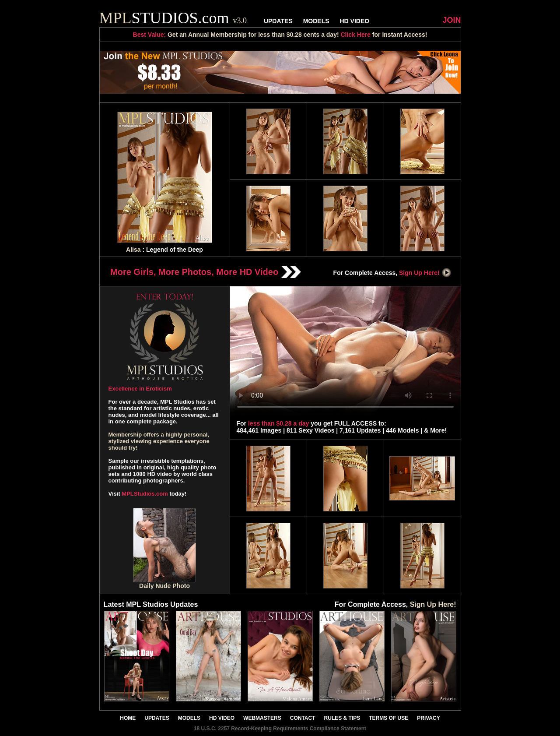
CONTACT (303, 718)
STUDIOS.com (173, 18)
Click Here (355, 35)
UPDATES (278, 21)
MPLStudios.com (145, 494)
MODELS (316, 21)
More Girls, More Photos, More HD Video (206, 272)
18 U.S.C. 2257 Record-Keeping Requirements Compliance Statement (280, 729)
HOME (128, 718)
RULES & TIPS (342, 718)
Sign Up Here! (425, 273)
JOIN (451, 20)
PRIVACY (428, 718)
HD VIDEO (354, 21)
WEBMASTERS (262, 718)
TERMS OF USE (388, 718)
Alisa (133, 250)
